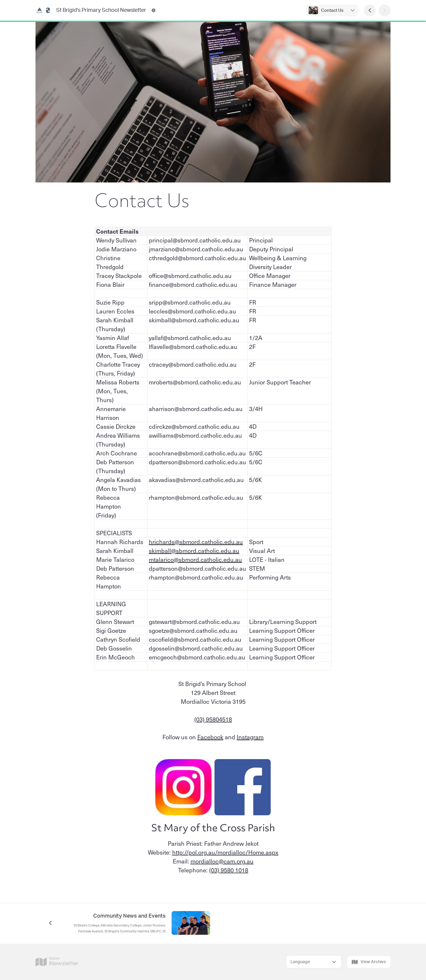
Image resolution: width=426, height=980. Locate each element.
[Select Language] (314, 962)
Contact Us (332, 10)
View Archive (369, 962)
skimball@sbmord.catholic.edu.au (194, 551)
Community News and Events (129, 916)
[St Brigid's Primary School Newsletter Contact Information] (154, 10)
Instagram (250, 737)
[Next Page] (385, 10)
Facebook (210, 737)
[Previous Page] (370, 10)
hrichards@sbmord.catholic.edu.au (196, 542)
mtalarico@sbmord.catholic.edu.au (195, 559)
